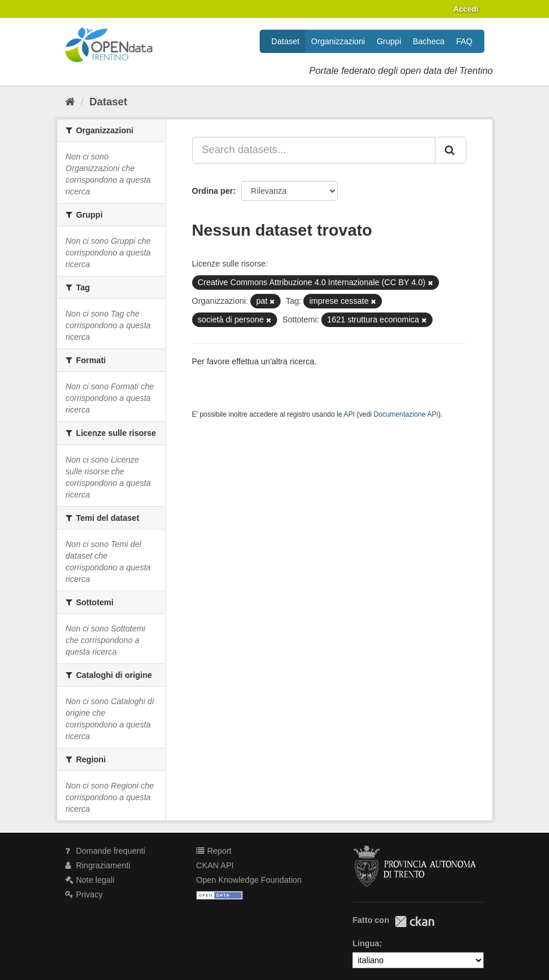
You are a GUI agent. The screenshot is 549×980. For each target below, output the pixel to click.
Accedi (466, 9)
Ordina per (213, 191)
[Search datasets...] (314, 150)
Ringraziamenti (98, 865)
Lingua (366, 943)
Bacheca (428, 41)
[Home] (70, 102)
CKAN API (215, 865)
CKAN (415, 922)
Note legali (90, 880)
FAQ (464, 41)
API (349, 414)
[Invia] (451, 150)
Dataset (285, 41)
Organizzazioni (338, 41)
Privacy (84, 894)
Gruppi (389, 41)
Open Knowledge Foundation (249, 880)
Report (214, 851)
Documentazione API (406, 414)
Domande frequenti (105, 851)
